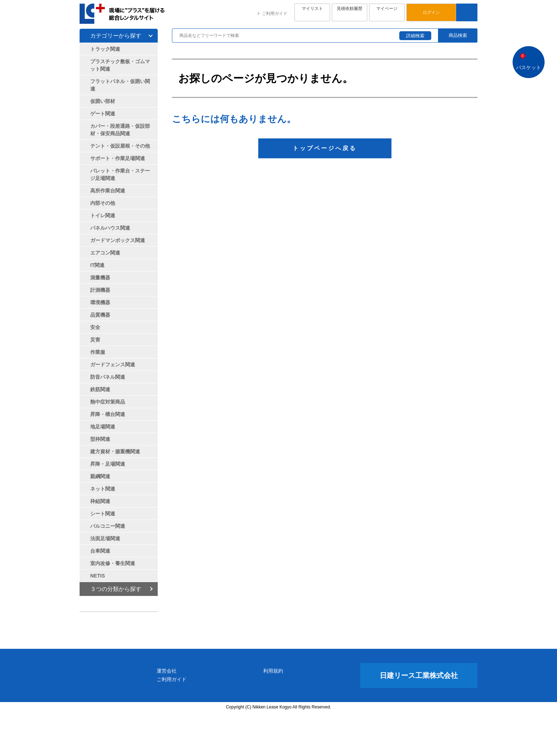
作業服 (98, 352)
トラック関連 (105, 49)
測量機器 (100, 278)
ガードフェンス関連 (113, 365)
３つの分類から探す (116, 589)
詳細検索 (415, 36)
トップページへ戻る (325, 148)
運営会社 (236, 714)
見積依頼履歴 (350, 12)
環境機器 (100, 302)
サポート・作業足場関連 (118, 158)
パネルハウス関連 (110, 228)
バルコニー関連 (108, 526)
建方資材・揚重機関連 (115, 451)
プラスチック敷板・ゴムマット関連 (120, 65)
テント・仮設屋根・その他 (120, 146)
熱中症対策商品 (108, 402)
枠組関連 (100, 501)
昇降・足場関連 (108, 464)
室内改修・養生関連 (113, 563)
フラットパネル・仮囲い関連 (120, 85)
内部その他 (103, 203)
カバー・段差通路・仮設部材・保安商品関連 (120, 130)
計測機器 (100, 290)
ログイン (431, 12)
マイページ (387, 12)
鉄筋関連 (100, 389)
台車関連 (100, 551)
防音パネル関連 (108, 377)
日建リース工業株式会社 (419, 718)
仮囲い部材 (103, 101)
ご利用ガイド (275, 13)
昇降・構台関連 (108, 414)
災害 (95, 340)
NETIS (98, 576)
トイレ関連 (103, 215)
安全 (95, 327)
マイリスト (312, 12)
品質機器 (100, 315)
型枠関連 (100, 439)
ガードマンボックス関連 (118, 240)
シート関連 (103, 514)
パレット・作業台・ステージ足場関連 (120, 174)
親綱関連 (100, 476)
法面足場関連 (105, 538)
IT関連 (97, 265)
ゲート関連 (103, 114)
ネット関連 (103, 489)
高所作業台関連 (108, 191)
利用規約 (308, 714)
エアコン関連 (105, 253)
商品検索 (458, 35)
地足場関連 (103, 427)
